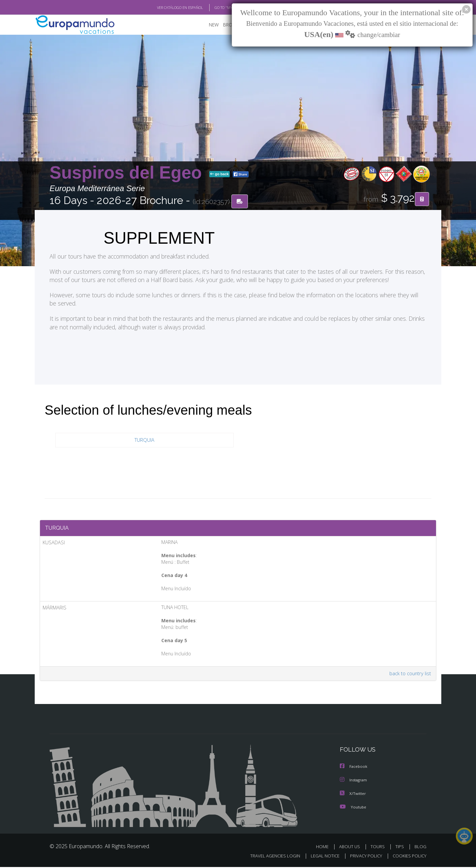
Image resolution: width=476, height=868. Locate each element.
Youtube (353, 808)
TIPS (400, 848)
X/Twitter (353, 795)
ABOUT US (351, 848)
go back (219, 175)
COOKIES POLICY (408, 857)
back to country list (409, 675)
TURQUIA (144, 441)
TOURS (379, 848)
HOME (325, 848)
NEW (207, 25)
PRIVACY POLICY (363, 857)
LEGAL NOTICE (321, 857)
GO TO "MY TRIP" (217, 8)
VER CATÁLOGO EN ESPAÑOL (165, 8)
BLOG (420, 848)
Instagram (354, 782)
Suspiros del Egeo (128, 173)
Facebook (354, 768)
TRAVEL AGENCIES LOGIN (269, 857)
